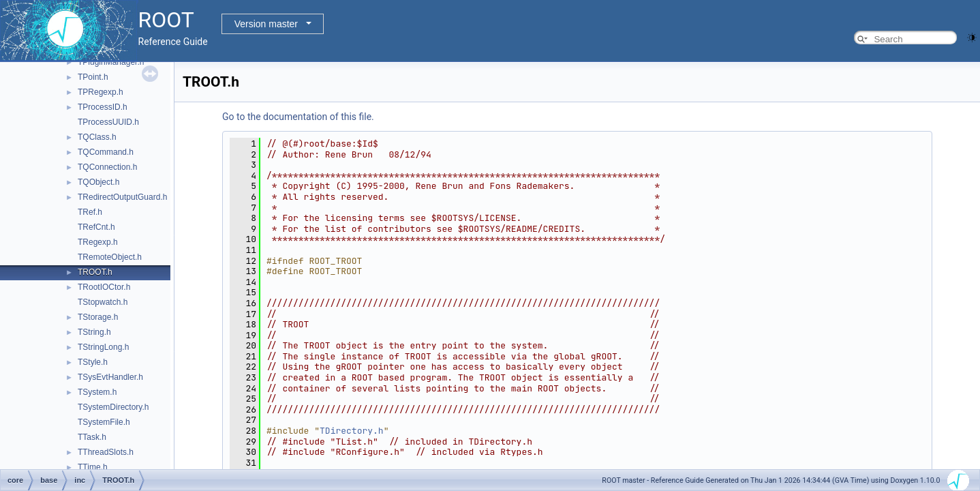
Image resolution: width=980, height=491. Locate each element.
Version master (266, 24)
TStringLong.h (103, 347)
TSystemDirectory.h (113, 407)
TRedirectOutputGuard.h (122, 197)
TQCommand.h (106, 152)
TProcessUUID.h (108, 122)
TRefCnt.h (96, 227)
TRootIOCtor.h (104, 287)
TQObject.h (98, 182)
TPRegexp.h (101, 92)
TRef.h (90, 212)
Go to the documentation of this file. (298, 117)
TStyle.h (93, 362)
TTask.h (92, 437)
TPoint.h (93, 77)
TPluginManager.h (111, 62)
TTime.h (93, 467)
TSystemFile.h (104, 422)
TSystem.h (97, 392)
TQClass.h (97, 137)
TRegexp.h (98, 242)
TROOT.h (95, 272)
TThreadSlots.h (106, 452)
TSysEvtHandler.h (110, 377)
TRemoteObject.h (110, 257)
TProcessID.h (103, 107)
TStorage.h (98, 317)
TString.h (94, 332)
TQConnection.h (107, 167)
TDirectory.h (352, 431)
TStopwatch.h (103, 302)
